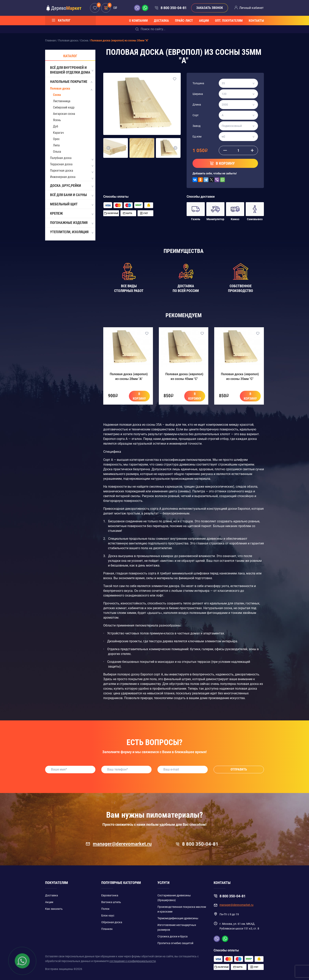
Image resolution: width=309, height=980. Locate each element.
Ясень (57, 120)
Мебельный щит (72, 204)
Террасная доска (61, 164)
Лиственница (62, 101)
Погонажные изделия (72, 223)
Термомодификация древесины (178, 918)
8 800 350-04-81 (174, 8)
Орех (56, 139)
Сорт (196, 115)
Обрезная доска (112, 922)
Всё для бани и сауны (72, 195)
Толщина (198, 83)
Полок (105, 909)
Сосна (57, 95)
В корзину (139, 396)
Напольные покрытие (72, 82)
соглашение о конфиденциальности (133, 961)
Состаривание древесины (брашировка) (174, 898)
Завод (196, 126)
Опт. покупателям (229, 21)
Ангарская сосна (64, 114)
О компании (138, 21)
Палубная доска (61, 158)
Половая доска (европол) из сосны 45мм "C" (184, 376)
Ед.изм (197, 137)
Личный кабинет (251, 8)
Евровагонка (110, 895)
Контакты (256, 21)
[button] (108, 148)
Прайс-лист (184, 21)
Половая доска (60, 88)
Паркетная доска (62, 171)
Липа (56, 145)
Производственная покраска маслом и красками (182, 909)
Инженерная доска (63, 177)
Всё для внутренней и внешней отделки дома (72, 70)
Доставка (161, 21)
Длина (197, 105)
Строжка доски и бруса (173, 936)
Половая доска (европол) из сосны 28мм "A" (129, 376)
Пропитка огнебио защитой (175, 943)
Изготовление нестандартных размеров (177, 927)
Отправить (239, 769)
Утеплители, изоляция (72, 232)
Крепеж (72, 214)
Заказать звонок (210, 8)
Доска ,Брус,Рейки (72, 186)
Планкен (107, 929)
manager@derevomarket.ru (119, 844)
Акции (204, 21)
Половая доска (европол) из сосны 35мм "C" (240, 376)
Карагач (58, 133)
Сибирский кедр (64, 107)
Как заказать (54, 909)
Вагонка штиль (111, 902)
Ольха (57, 152)
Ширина (198, 94)
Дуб (56, 126)
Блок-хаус (108, 915)
